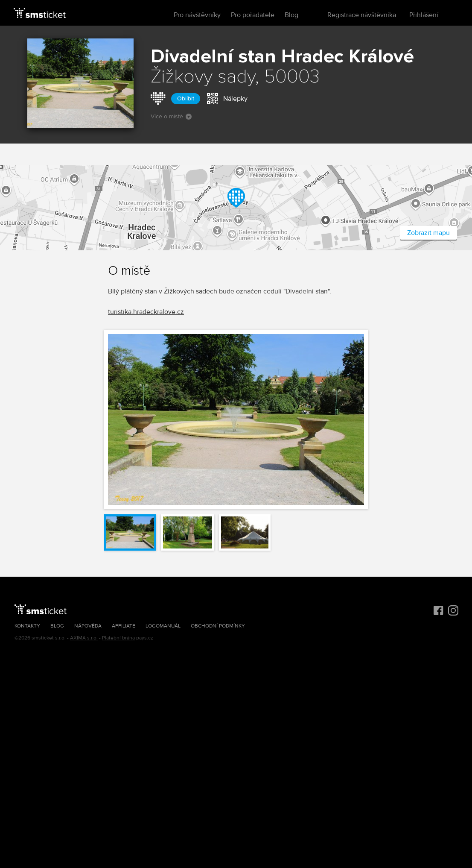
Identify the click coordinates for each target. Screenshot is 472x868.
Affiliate (124, 626)
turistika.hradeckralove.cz (146, 312)
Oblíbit (186, 98)
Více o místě (171, 116)
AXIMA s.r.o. (84, 638)
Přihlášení (424, 15)
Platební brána (118, 638)
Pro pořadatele (253, 15)
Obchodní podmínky (218, 626)
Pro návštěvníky (197, 15)
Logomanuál (163, 626)
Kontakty (27, 626)
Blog (291, 15)
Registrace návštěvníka (362, 15)
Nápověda (88, 626)
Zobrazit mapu (428, 233)
